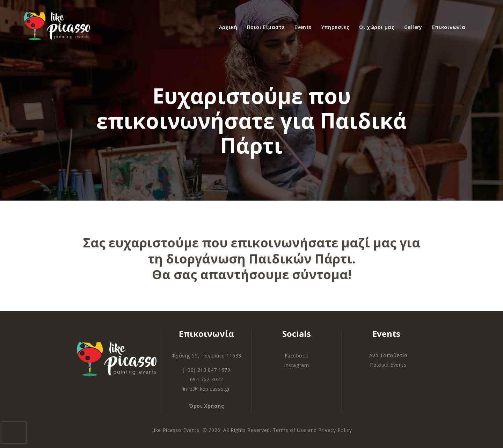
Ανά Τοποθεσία (388, 355)
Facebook (297, 356)
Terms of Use (290, 430)
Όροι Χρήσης (206, 406)
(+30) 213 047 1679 (206, 370)
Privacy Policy (335, 430)
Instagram (296, 365)
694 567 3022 (207, 379)
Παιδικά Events (388, 365)
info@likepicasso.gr (207, 389)
